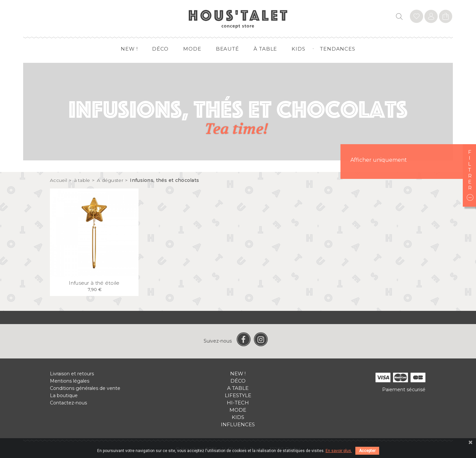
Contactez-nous (68, 403)
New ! (129, 49)
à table (265, 49)
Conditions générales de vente (85, 388)
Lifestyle (238, 395)
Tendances (338, 49)
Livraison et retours (72, 374)
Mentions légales (70, 381)
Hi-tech (238, 403)
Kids (298, 49)
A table (238, 388)
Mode (192, 49)
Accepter (367, 451)
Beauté (227, 49)
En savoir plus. (339, 451)
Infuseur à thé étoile (94, 283)
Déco (160, 49)
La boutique (64, 396)
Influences (238, 424)
